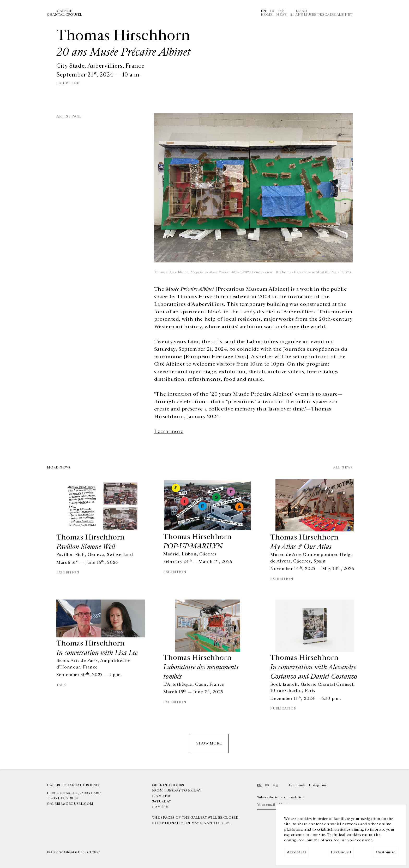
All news (343, 468)
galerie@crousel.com (70, 804)
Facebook (297, 785)
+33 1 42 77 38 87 (65, 798)
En (263, 11)
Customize (386, 852)
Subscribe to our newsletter (280, 797)
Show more (209, 743)
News (282, 15)
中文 (281, 11)
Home (267, 15)
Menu (302, 11)
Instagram (318, 785)
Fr (272, 11)
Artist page (69, 116)
